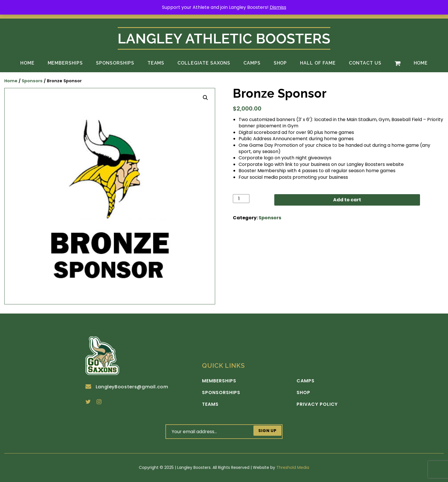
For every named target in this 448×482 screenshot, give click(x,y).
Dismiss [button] (278, 7)
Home (27, 63)
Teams (156, 63)
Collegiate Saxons (204, 63)
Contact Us (365, 63)
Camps (252, 63)
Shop (280, 63)
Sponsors (32, 81)
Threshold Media (293, 467)
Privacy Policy (317, 404)
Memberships (65, 63)
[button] (205, 98)
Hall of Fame (318, 63)
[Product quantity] (241, 199)
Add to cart (347, 200)
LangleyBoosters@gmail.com (127, 387)
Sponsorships (115, 63)
